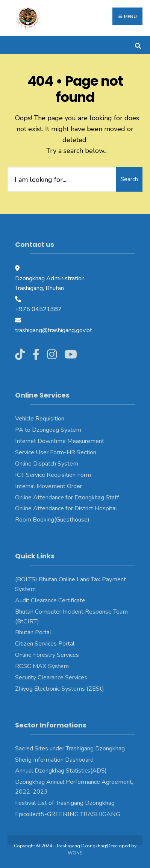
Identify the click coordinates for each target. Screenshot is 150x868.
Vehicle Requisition (40, 419)
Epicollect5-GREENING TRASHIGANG (67, 814)
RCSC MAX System (42, 666)
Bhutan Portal (33, 632)
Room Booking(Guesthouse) (52, 520)
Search (129, 179)
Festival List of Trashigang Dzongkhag (65, 803)
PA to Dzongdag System (48, 430)
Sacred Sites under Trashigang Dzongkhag (70, 749)
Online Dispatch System (47, 464)
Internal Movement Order (48, 486)
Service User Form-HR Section (56, 452)
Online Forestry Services (47, 655)
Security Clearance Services (51, 677)
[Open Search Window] (138, 45)
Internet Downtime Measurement (60, 441)
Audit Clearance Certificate (50, 600)
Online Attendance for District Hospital (66, 508)
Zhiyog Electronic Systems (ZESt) (60, 689)
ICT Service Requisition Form (53, 475)
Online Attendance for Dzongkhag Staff (67, 498)
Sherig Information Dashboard (54, 760)
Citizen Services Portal (45, 644)
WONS (75, 853)
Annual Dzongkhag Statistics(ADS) (61, 771)
